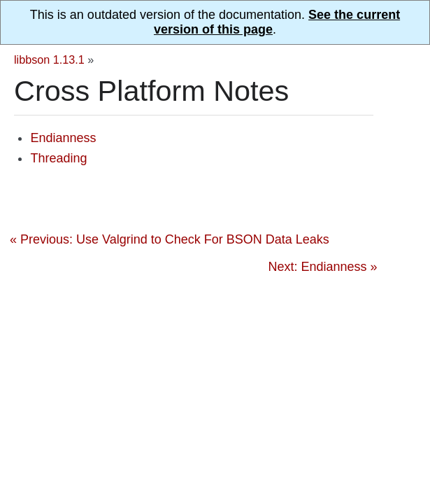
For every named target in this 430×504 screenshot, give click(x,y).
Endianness (63, 138)
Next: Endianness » (322, 267)
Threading (58, 158)
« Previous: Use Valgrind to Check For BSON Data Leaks (170, 239)
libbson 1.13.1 (49, 59)
